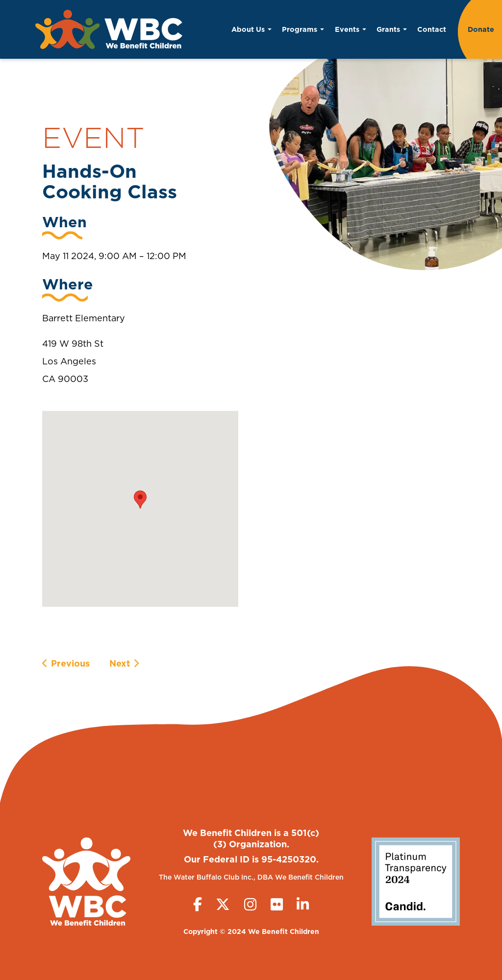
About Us (251, 29)
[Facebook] (198, 904)
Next (120, 663)
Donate (481, 29)
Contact (432, 29)
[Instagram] (250, 904)
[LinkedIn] (303, 904)
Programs (303, 29)
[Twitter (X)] (223, 904)
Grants (392, 29)
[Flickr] (277, 904)
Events (351, 29)
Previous (70, 663)
